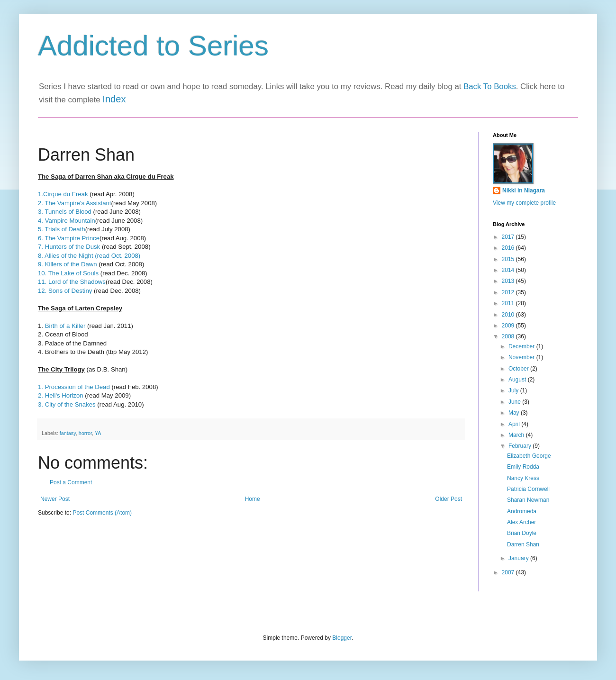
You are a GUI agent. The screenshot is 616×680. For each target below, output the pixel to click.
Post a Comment (71, 482)
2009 (509, 326)
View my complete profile (524, 203)
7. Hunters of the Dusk (69, 247)
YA (98, 433)
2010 (509, 315)
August (518, 380)
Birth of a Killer (65, 326)
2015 (509, 259)
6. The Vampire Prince (69, 238)
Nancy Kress (523, 478)
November (522, 357)
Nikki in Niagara (524, 190)
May (515, 413)
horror (85, 433)
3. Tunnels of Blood (65, 212)
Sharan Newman (528, 500)
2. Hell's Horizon (61, 395)
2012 (509, 292)
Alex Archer (521, 522)
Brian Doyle (522, 533)
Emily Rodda (523, 467)
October (519, 369)
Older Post (448, 499)
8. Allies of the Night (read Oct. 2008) (89, 256)
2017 (509, 237)
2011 (509, 303)
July (514, 390)
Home (253, 499)
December (522, 346)
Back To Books (490, 86)
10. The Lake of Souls (69, 273)
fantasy (68, 433)
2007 (509, 572)
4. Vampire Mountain (67, 221)
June (515, 402)
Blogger (342, 638)
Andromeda (522, 511)
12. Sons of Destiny (65, 291)
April (515, 424)
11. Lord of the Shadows (72, 282)
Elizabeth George (529, 456)
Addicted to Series (153, 46)
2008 (509, 336)
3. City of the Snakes (67, 404)
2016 (509, 248)
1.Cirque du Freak (64, 194)
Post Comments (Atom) (102, 513)
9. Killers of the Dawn (68, 264)
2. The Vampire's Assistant (75, 203)
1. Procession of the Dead (74, 387)
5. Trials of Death (62, 229)
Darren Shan (523, 544)
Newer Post (55, 499)
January (519, 558)
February (521, 446)
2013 (509, 281)
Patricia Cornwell (528, 489)
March (517, 435)
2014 (509, 270)
